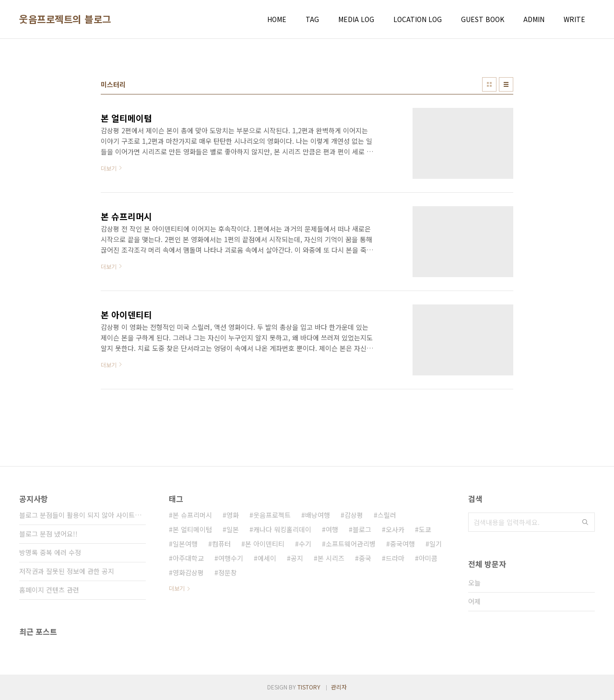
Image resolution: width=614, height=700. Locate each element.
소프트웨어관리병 (351, 544)
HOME (277, 19)
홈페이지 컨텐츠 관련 (49, 590)
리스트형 (506, 84)
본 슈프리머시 (192, 515)
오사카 (395, 529)
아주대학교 (188, 558)
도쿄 (425, 529)
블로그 (362, 529)
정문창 (228, 572)
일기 (436, 544)
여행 (332, 529)
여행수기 (231, 558)
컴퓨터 (221, 544)
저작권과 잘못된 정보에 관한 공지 (67, 571)
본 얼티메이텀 (192, 529)
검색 (585, 522)
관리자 (339, 687)
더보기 (177, 588)
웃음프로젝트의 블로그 (65, 19)
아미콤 (428, 558)
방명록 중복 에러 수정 (50, 552)
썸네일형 (489, 84)
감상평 (354, 515)
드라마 (395, 558)
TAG (312, 19)
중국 (365, 558)
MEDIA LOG (356, 19)
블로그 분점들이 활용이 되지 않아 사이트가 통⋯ (83, 515)
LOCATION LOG (418, 19)
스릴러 (387, 515)
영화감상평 (188, 572)
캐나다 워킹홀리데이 (282, 529)
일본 (233, 529)
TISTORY (309, 687)
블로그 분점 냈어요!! (48, 534)
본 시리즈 (331, 558)
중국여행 (402, 544)
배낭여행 (318, 515)
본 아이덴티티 (265, 544)
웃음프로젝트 (272, 515)
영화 (233, 515)
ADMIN (534, 19)
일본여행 (185, 544)
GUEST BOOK (483, 19)
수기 (305, 544)
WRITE (574, 19)
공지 (297, 558)
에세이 (267, 558)
